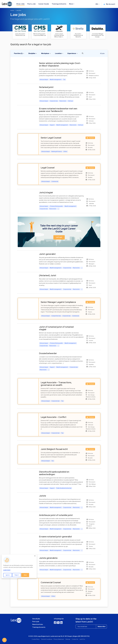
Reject (17, 575)
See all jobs (36, 619)
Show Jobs (21, 4)
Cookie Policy (36, 639)
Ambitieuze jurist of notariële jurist (56, 515)
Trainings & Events (59, 4)
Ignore (8, 575)
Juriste (43, 496)
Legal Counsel (48, 168)
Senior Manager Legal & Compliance (58, 302)
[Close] (35, 556)
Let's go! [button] (59, 237)
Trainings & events (39, 627)
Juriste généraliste (48, 558)
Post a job (36, 622)
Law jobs (19, 10)
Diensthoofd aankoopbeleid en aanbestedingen (54, 473)
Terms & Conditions (47, 639)
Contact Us (75, 639)
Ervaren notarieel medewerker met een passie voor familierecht (58, 110)
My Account (109, 4)
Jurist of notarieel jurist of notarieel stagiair (56, 328)
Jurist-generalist (47, 254)
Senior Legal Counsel (51, 138)
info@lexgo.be (59, 619)
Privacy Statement (59, 639)
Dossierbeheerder (48, 353)
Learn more (7, 570)
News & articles (38, 624)
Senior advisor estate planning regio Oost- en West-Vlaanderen (60, 64)
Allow (25, 575)
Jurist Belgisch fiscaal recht (54, 449)
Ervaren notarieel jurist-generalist (55, 537)
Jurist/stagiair (46, 192)
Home (12, 10)
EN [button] (97, 4)
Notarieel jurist (46, 87)
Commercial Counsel (51, 582)
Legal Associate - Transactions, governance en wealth (56, 384)
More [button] (71, 4)
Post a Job (32, 4)
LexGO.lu (82, 639)
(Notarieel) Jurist (48, 275)
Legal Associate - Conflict (54, 417)
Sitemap (68, 639)
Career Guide (44, 4)
